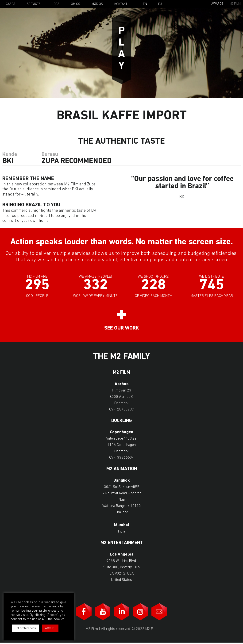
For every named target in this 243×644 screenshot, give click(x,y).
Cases (11, 4)
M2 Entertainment (121, 544)
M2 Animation (122, 470)
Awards (217, 4)
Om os (75, 4)
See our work (122, 329)
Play (122, 49)
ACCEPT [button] (50, 628)
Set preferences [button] (25, 628)
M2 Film (235, 4)
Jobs (56, 4)
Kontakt (121, 4)
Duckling (121, 422)
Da (160, 4)
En (145, 4)
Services (34, 4)
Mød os (97, 4)
